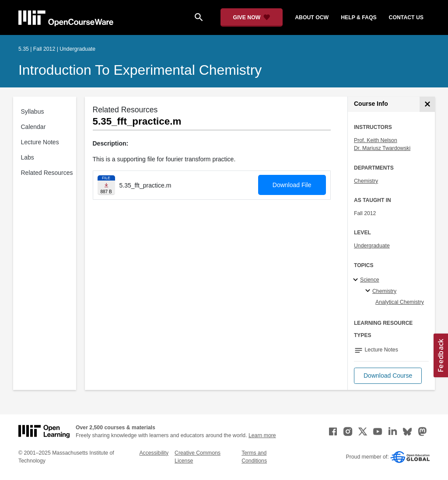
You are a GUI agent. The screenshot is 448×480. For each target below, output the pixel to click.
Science (370, 280)
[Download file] (106, 185)
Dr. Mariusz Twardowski (382, 148)
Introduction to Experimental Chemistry (140, 70)
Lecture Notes (40, 142)
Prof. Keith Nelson (376, 140)
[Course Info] (427, 104)
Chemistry (366, 181)
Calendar (33, 127)
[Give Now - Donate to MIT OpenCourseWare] (252, 17)
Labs (28, 157)
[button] (388, 376)
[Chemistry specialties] (369, 291)
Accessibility (154, 453)
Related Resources (47, 173)
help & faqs (359, 17)
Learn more (262, 435)
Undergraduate (372, 246)
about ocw (312, 17)
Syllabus (33, 111)
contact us (406, 17)
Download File (292, 185)
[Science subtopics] (357, 280)
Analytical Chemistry (400, 302)
